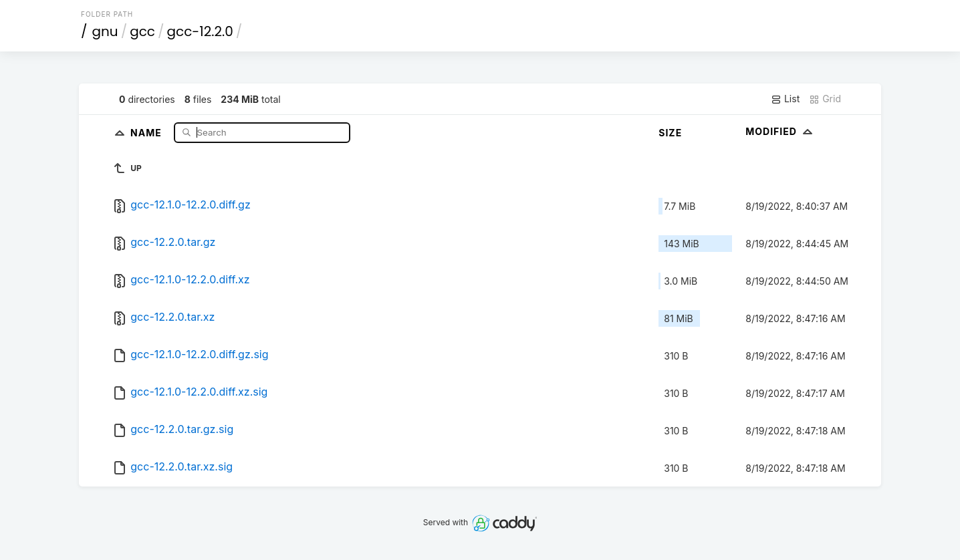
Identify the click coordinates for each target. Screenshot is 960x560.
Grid (825, 99)
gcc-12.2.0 (200, 31)
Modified (781, 131)
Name (147, 132)
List (785, 99)
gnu (105, 31)
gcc (142, 31)
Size (670, 133)
